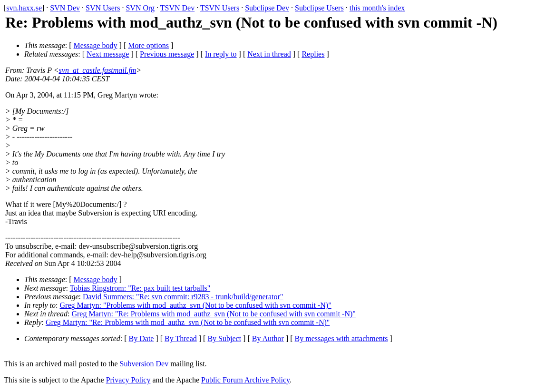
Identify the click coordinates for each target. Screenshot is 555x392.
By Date (141, 338)
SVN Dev (65, 8)
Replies (313, 54)
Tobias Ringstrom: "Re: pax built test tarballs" (140, 288)
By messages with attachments (341, 338)
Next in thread (269, 54)
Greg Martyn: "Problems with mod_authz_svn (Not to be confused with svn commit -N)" (196, 305)
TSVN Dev (177, 8)
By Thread (181, 338)
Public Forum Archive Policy (245, 380)
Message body (96, 45)
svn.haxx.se (24, 8)
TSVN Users (220, 8)
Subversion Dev (144, 364)
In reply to (221, 54)
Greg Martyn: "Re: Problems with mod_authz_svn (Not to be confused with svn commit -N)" (213, 314)
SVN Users (103, 8)
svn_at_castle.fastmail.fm (98, 70)
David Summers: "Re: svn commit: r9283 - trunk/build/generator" (183, 297)
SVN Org (140, 8)
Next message (108, 54)
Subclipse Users (319, 8)
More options (148, 45)
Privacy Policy (128, 380)
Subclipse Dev (267, 8)
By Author (268, 338)
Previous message (167, 54)
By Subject (224, 338)
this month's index (377, 8)
